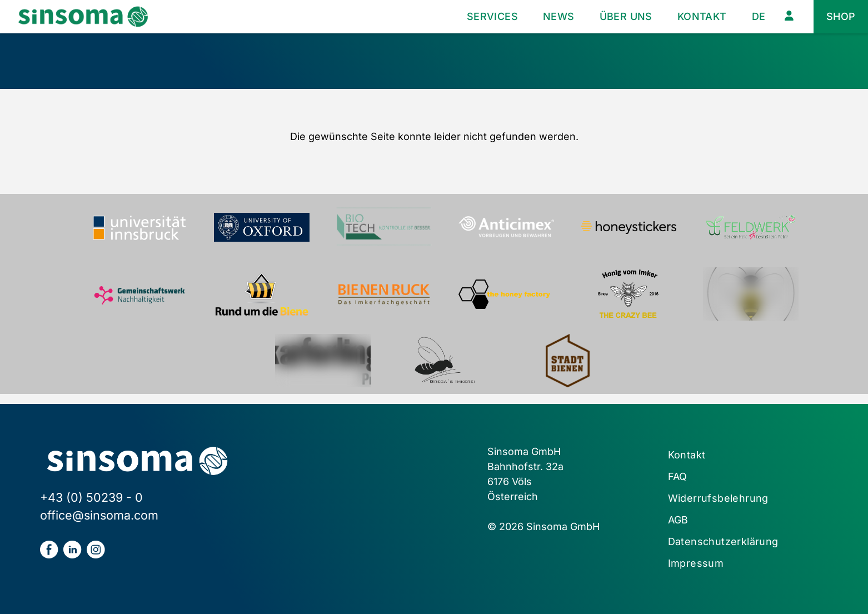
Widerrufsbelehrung (718, 498)
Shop (841, 16)
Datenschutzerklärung (723, 541)
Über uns (626, 16)
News (559, 16)
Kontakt (702, 16)
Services (492, 16)
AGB (678, 520)
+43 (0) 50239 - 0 (91, 497)
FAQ (678, 476)
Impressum (696, 563)
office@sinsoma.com (99, 515)
